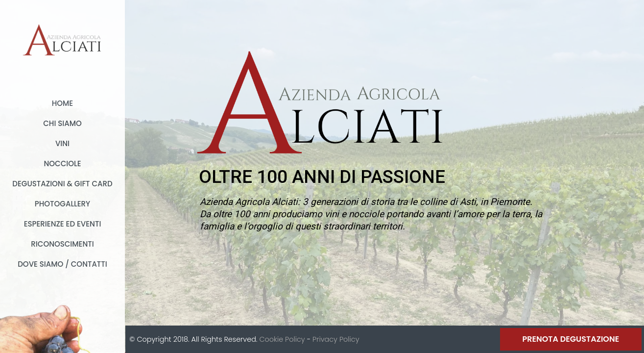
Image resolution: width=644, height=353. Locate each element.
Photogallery (62, 204)
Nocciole (62, 164)
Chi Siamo (62, 123)
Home (62, 103)
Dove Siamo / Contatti (62, 264)
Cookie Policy (282, 339)
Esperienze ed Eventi (63, 224)
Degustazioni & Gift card (62, 184)
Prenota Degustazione (571, 339)
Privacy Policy (336, 339)
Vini (62, 143)
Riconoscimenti (62, 244)
